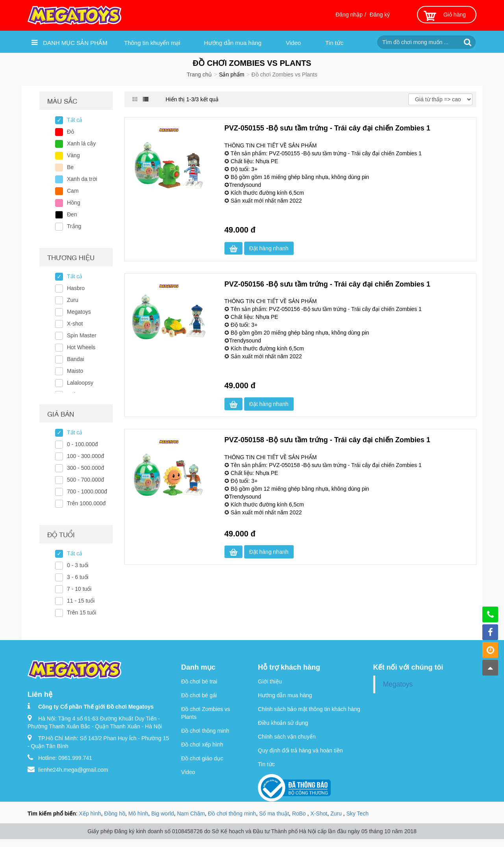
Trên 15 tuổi (82, 612)
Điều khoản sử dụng (283, 723)
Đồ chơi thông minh (205, 731)
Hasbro (76, 288)
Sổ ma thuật (274, 813)
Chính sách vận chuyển (287, 737)
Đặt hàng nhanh (269, 248)
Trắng (74, 226)
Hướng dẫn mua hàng (233, 43)
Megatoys (79, 312)
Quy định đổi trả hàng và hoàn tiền (300, 750)
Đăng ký (380, 15)
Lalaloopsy (80, 383)
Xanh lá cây (81, 143)
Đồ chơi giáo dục (202, 758)
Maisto (75, 371)
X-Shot (319, 813)
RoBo (300, 813)
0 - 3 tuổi (78, 565)
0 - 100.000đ (82, 444)
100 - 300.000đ (85, 456)
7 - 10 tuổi (79, 589)
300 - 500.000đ (85, 468)
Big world (163, 813)
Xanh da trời (82, 179)
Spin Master (82, 335)
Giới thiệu (270, 681)
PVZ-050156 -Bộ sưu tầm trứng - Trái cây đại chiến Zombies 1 (327, 284)
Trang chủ (199, 74)
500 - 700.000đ (85, 480)
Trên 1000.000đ (86, 503)
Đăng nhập (349, 15)
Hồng (74, 203)
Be (70, 167)
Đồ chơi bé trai (199, 681)
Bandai (76, 359)
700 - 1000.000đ (87, 491)
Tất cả (75, 120)
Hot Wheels (81, 347)
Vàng (73, 155)
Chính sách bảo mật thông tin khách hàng (309, 709)
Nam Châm (191, 813)
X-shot (75, 324)
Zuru (73, 300)
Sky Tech (357, 813)
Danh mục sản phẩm (69, 43)
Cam (73, 191)
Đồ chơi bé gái (199, 695)
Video (293, 43)
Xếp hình (90, 813)
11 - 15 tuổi (81, 601)
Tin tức (334, 43)
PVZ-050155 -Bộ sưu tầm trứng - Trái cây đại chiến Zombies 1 (327, 128)
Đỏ (70, 132)
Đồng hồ (115, 813)
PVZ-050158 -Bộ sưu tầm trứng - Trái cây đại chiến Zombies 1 (327, 440)
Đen (72, 214)
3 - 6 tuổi (78, 577)
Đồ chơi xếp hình (202, 745)
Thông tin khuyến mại (152, 43)
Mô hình (138, 813)
